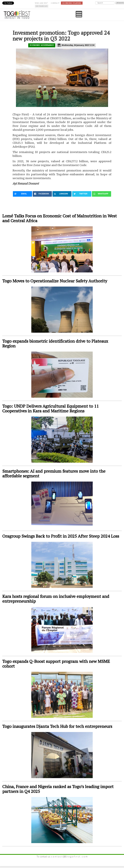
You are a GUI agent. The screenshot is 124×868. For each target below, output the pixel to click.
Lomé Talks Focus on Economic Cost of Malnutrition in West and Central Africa (60, 218)
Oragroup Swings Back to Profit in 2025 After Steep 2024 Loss (61, 536)
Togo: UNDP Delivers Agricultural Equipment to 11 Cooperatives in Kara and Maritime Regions (50, 408)
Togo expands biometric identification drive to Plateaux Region (55, 343)
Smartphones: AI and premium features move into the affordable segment (54, 473)
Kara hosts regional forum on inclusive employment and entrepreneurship (56, 599)
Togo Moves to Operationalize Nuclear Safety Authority (55, 281)
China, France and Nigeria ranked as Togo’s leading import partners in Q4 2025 (58, 789)
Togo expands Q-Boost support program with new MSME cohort (56, 664)
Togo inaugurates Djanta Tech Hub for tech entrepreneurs (57, 726)
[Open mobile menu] (79, 14)
